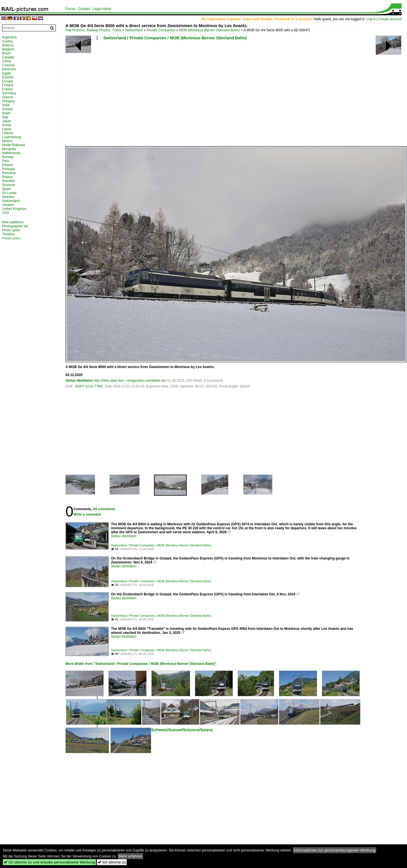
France (7, 89)
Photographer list (15, 226)
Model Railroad (14, 145)
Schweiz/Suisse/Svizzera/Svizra (182, 730)
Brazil (6, 53)
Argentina (9, 37)
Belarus (8, 45)
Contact (84, 9)
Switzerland (134, 30)
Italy (5, 117)
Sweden (8, 197)
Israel (6, 113)
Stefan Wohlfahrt (79, 381)
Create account (390, 19)
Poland (7, 165)
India (6, 105)
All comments (104, 509)
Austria (7, 41)
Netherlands (11, 153)
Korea (7, 125)
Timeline (8, 234)
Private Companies (161, 30)
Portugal (8, 169)
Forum (70, 9)
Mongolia (9, 149)
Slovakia (8, 181)
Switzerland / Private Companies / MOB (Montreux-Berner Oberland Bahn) (175, 38)
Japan (7, 121)
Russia (7, 177)
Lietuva (8, 133)
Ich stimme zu (112, 862)
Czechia (8, 65)
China (6, 61)
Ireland (7, 109)
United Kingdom (14, 209)
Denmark (9, 69)
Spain (6, 189)
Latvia (7, 129)
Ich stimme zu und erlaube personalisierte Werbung (49, 862)
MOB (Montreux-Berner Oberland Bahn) (210, 30)
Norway (8, 157)
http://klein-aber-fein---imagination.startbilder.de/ (130, 381)
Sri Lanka (9, 193)
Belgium (8, 49)
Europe (8, 81)
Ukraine (8, 205)
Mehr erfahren (131, 856)
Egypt (6, 73)
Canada (8, 57)
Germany (9, 93)
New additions (13, 222)
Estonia (8, 77)
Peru (6, 161)
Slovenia (9, 185)
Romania (9, 173)
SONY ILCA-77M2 (89, 386)
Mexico (7, 141)
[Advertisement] (233, 95)
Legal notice (102, 9)
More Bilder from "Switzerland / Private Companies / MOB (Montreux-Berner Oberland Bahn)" (141, 664)
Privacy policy (11, 238)
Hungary (8, 101)
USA (6, 213)
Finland (8, 85)
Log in (371, 19)
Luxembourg (12, 137)
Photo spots (11, 230)
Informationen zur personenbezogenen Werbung (335, 850)
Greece (8, 97)
